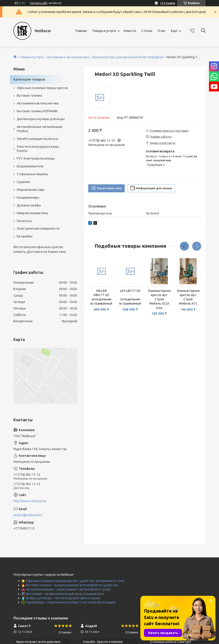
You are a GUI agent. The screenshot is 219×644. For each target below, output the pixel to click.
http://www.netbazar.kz (30, 501)
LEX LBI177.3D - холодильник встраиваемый (130, 297)
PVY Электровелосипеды (36, 158)
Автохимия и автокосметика (68, 57)
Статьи (147, 31)
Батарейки (25, 236)
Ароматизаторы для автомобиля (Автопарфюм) (128, 57)
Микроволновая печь (32, 213)
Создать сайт (39, 3)
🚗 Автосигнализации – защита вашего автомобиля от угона (66, 589)
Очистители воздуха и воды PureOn (38, 149)
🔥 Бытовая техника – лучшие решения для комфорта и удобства (70, 585)
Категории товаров (29, 79)
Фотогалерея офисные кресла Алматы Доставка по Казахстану (40, 249)
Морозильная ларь (31, 190)
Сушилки (23, 182)
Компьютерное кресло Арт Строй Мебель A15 (188, 297)
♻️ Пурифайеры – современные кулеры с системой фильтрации (68, 602)
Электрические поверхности (38, 229)
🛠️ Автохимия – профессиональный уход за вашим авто (63, 594)
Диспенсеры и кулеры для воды (41, 119)
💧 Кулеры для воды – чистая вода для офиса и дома (61, 598)
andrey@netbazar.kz (28, 515)
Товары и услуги (104, 31)
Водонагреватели (30, 166)
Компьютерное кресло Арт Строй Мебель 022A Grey (159, 299)
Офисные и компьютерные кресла (42, 88)
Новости (130, 31)
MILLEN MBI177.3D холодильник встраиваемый (101, 297)
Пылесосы (24, 221)
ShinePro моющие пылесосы (38, 139)
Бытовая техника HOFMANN (37, 111)
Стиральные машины (32, 174)
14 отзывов (167, 3)
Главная (81, 31)
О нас (162, 31)
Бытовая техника (29, 96)
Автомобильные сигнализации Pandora (40, 129)
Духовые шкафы (29, 205)
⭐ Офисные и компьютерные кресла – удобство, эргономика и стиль (73, 581)
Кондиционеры (28, 197)
